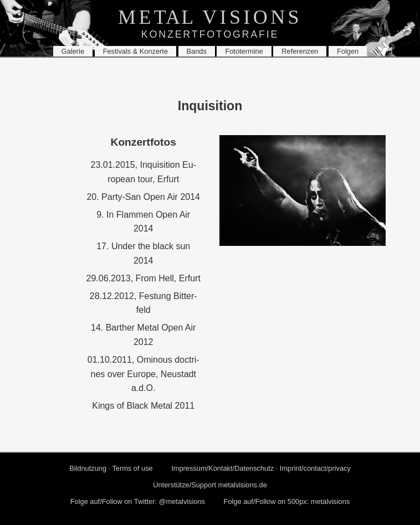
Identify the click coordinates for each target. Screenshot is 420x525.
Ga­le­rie (73, 51)
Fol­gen (348, 51)
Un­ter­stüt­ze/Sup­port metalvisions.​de (210, 485)
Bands (197, 51)
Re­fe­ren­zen (300, 51)
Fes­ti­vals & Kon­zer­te (135, 51)
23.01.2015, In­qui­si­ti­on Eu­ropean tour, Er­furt (144, 172)
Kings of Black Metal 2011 (143, 406)
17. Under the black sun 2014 (143, 253)
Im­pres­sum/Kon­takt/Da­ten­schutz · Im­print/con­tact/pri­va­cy (261, 468)
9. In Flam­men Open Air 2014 (143, 222)
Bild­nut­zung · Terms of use (111, 468)
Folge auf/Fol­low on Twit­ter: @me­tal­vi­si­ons (138, 501)
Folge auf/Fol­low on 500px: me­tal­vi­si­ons (287, 501)
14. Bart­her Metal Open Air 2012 (143, 335)
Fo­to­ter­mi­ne (244, 51)
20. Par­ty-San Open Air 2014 (143, 197)
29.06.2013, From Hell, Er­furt (144, 278)
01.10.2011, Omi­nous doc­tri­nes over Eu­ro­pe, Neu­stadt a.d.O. (144, 374)
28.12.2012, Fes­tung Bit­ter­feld (144, 303)
